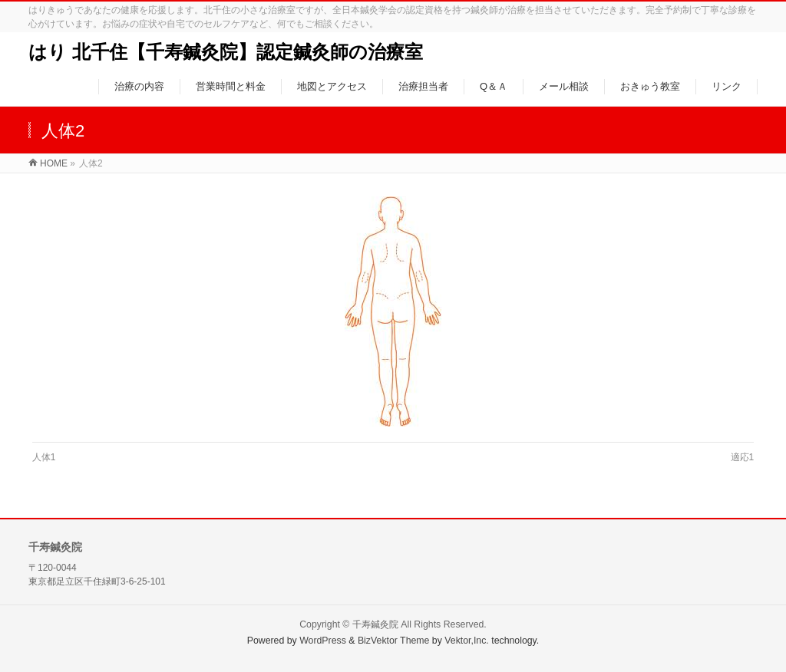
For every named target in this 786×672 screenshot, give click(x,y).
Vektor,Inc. (467, 641)
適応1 (743, 457)
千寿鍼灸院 (375, 624)
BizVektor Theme (394, 641)
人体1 (44, 457)
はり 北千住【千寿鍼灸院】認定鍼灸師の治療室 (226, 52)
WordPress (323, 641)
